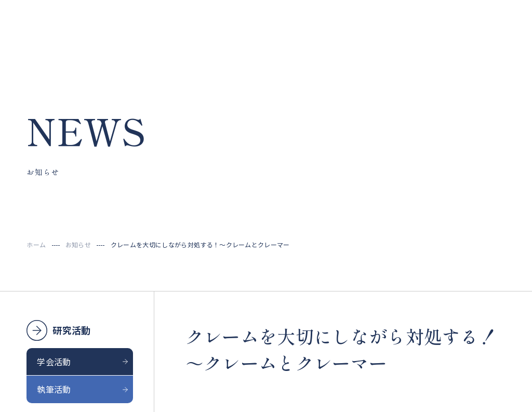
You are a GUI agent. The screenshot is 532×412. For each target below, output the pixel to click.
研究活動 (71, 330)
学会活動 (54, 362)
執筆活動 (54, 389)
